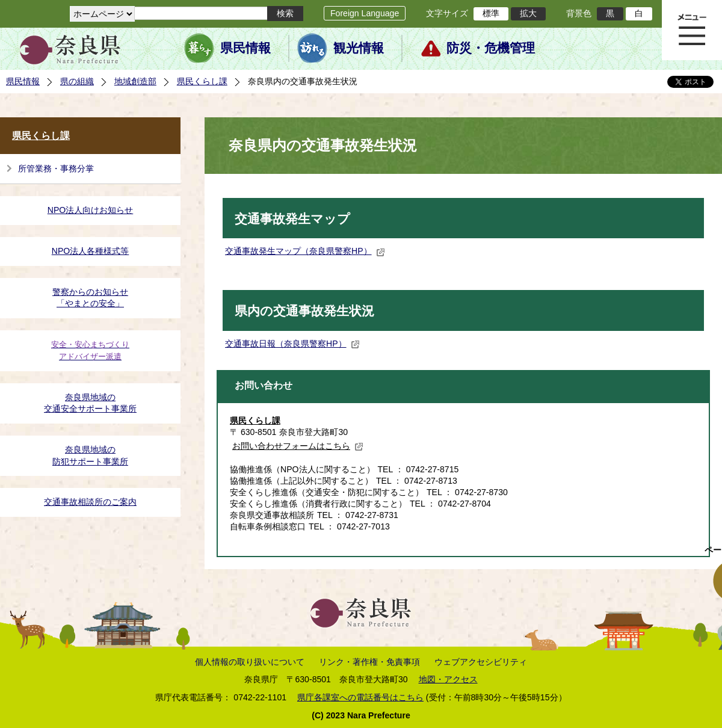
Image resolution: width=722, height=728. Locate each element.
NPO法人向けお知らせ (91, 210)
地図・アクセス (448, 679)
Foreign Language (365, 13)
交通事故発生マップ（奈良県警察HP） (305, 251)
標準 (491, 13)
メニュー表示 (692, 30)
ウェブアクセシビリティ (481, 662)
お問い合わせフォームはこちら (298, 446)
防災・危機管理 (491, 48)
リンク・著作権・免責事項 (369, 662)
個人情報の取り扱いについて (250, 662)
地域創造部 (135, 81)
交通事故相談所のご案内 (90, 502)
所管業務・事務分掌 (56, 168)
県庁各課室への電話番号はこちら (360, 697)
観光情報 (359, 48)
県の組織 (77, 81)
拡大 (528, 13)
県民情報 (245, 48)
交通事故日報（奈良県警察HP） (292, 344)
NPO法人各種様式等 (91, 251)
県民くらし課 (202, 81)
